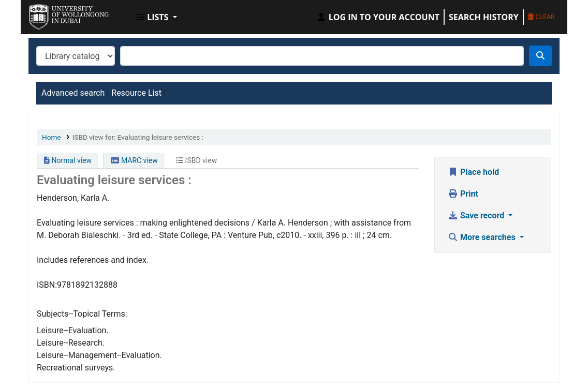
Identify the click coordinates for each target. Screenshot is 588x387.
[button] (157, 17)
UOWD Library (55, 14)
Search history (484, 17)
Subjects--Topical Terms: (82, 314)
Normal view (68, 160)
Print (463, 194)
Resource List (136, 93)
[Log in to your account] (378, 17)
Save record (477, 215)
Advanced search (73, 93)
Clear (541, 17)
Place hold (473, 172)
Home (52, 137)
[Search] (540, 56)
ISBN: (47, 285)
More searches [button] (483, 237)
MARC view (134, 160)
